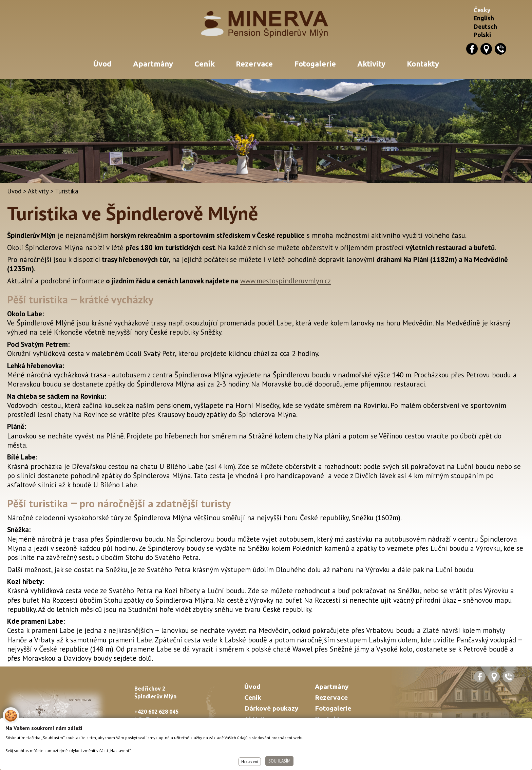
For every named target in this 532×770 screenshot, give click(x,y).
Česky (482, 10)
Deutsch (485, 27)
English (484, 18)
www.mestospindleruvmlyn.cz (286, 281)
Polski (482, 35)
